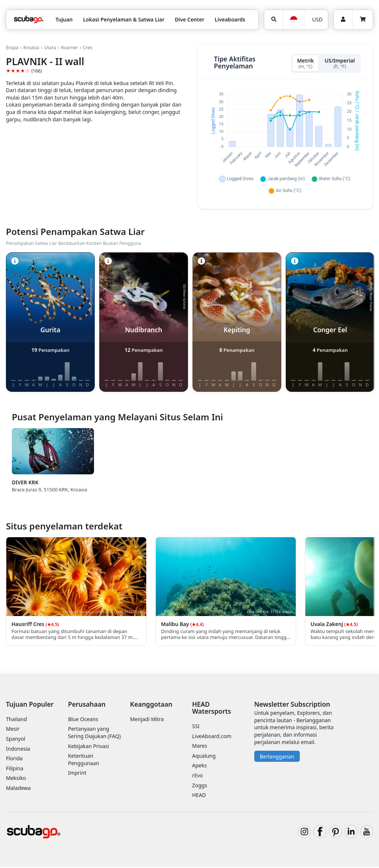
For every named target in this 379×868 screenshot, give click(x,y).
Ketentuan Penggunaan (84, 761)
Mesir (13, 730)
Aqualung (204, 757)
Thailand (16, 720)
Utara (50, 48)
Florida (14, 759)
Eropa (12, 48)
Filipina (15, 769)
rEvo (197, 776)
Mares (200, 747)
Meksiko (16, 779)
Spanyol (16, 740)
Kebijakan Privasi (89, 747)
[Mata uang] (316, 20)
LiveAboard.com (212, 737)
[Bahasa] (294, 20)
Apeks (199, 766)
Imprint (77, 774)
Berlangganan (277, 758)
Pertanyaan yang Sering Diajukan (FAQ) (94, 734)
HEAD (199, 796)
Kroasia (31, 48)
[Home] (29, 19)
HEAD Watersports (212, 708)
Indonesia (18, 749)
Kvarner (69, 48)
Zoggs (199, 786)
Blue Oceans (83, 720)
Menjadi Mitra (147, 720)
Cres (88, 48)
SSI (196, 727)
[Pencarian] (274, 20)
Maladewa (18, 789)
